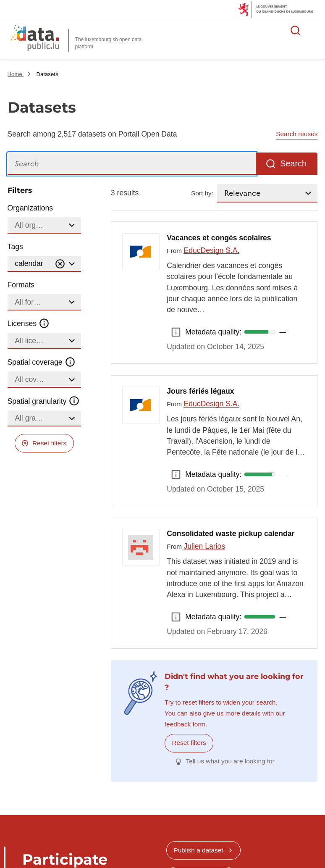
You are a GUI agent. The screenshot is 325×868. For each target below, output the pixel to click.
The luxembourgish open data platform (109, 43)
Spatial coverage (42, 362)
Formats (21, 285)
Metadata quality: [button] (176, 332)
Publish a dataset (198, 850)
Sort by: (202, 193)
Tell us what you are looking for (230, 761)
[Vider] (60, 264)
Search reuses (297, 134)
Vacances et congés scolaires (219, 238)
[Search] (132, 164)
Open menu (314, 30)
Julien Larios (204, 546)
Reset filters (49, 443)
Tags (15, 247)
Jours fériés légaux (200, 391)
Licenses (29, 324)
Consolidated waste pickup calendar (231, 534)
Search (293, 163)
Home (16, 74)
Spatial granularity (44, 401)
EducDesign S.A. (211, 250)
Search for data (296, 30)
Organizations (30, 208)
